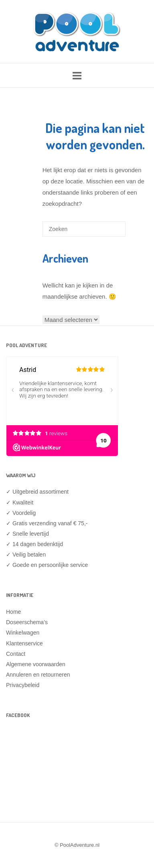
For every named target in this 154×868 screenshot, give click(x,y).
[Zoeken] (107, 232)
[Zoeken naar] (84, 229)
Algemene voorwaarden (36, 664)
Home (13, 612)
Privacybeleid (23, 685)
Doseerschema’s (27, 622)
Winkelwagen (23, 633)
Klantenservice (24, 643)
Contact (16, 654)
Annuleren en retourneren (38, 675)
